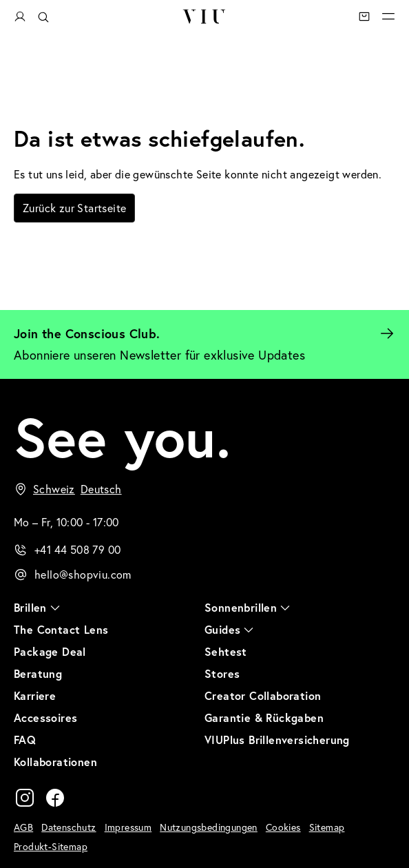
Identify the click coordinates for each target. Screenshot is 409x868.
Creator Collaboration (263, 695)
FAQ (25, 740)
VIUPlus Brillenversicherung (277, 740)
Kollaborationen (55, 762)
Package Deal (50, 651)
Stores (222, 673)
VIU (204, 17)
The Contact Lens (61, 629)
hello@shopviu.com (83, 575)
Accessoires (45, 717)
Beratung (38, 673)
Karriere (35, 695)
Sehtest (226, 651)
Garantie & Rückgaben (264, 717)
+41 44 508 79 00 (77, 550)
